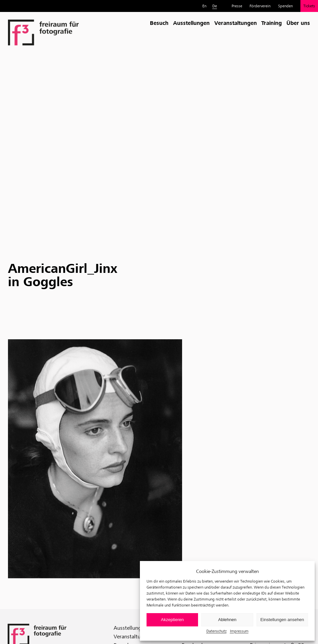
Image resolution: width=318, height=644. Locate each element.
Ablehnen (227, 620)
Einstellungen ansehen (282, 620)
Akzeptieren (172, 620)
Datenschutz (216, 631)
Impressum (239, 631)
